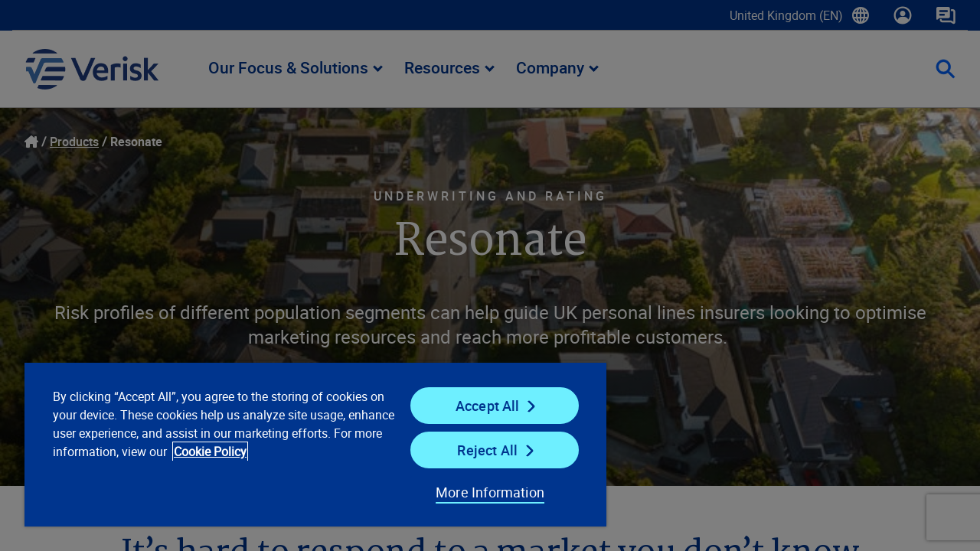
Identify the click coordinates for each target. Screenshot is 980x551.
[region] (309, 444)
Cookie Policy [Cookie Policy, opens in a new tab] (261, 452)
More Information (478, 492)
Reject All (477, 450)
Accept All (478, 406)
